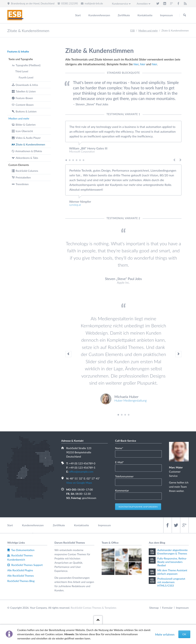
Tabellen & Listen (26, 91)
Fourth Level (26, 77)
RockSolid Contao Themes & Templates (94, 608)
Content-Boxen (25, 105)
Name (121, 448)
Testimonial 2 (70, 160)
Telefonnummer (124, 476)
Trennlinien (22, 184)
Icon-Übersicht (24, 131)
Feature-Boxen (24, 98)
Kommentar (122, 490)
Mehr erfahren (165, 634)
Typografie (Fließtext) (28, 65)
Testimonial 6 (83, 160)
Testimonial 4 (77, 160)
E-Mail (121, 462)
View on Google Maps (79, 483)
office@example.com (81, 472)
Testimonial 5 (80, 160)
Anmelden (142, 4)
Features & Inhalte (18, 51)
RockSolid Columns (27, 171)
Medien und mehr (19, 118)
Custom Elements (19, 165)
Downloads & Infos (27, 85)
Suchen (185, 15)
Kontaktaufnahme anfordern (138, 507)
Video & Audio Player (28, 138)
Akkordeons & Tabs (27, 158)
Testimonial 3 (73, 160)
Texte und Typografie (21, 59)
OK (184, 634)
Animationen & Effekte (29, 151)
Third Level (22, 71)
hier (136, 64)
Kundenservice (120, 4)
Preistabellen (23, 177)
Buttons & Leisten (26, 111)
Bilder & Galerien (26, 125)
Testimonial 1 (66, 160)
